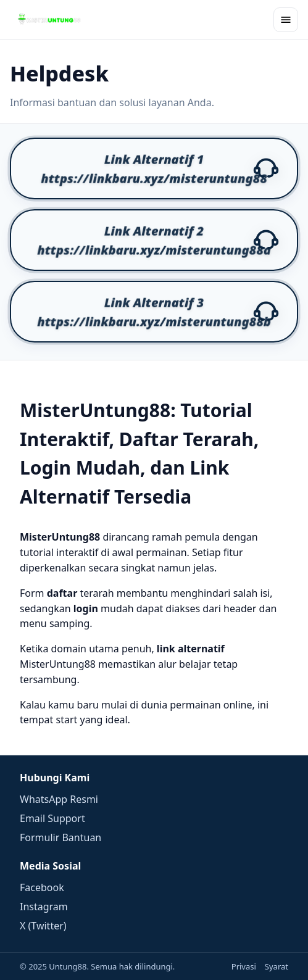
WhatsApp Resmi (59, 799)
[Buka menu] (286, 20)
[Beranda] (49, 20)
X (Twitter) (43, 926)
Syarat (277, 966)
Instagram (44, 907)
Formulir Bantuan (60, 837)
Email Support (52, 818)
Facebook (42, 887)
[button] (154, 168)
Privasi (244, 966)
